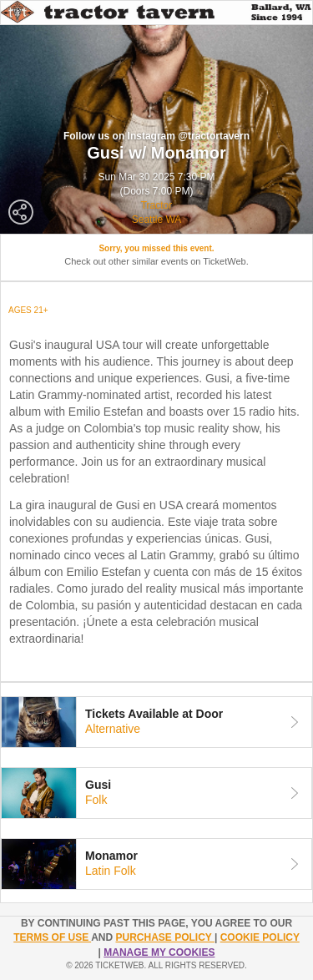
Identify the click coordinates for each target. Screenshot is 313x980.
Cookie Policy (260, 937)
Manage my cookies (159, 952)
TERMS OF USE (52, 937)
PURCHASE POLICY (164, 937)
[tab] (156, 722)
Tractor (157, 205)
